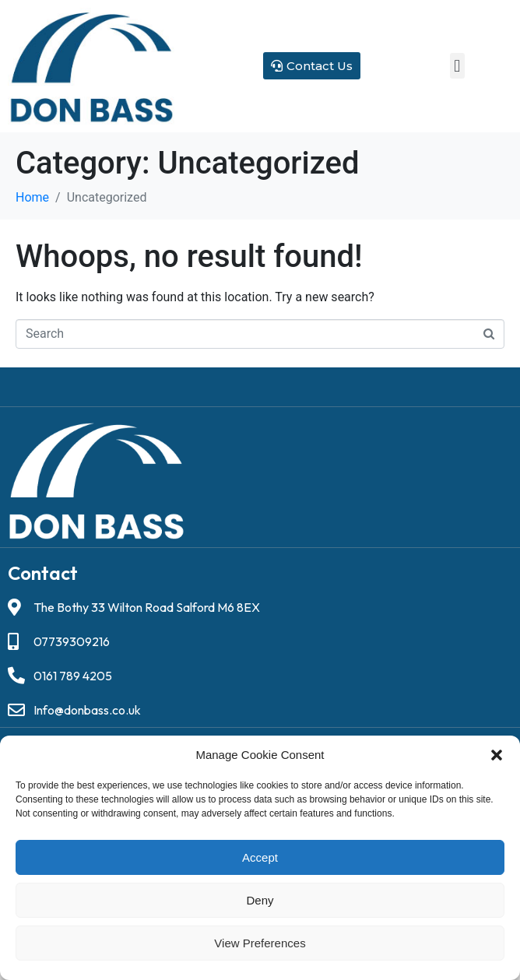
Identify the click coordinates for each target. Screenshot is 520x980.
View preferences (260, 943)
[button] (497, 755)
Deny (260, 900)
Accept (260, 857)
